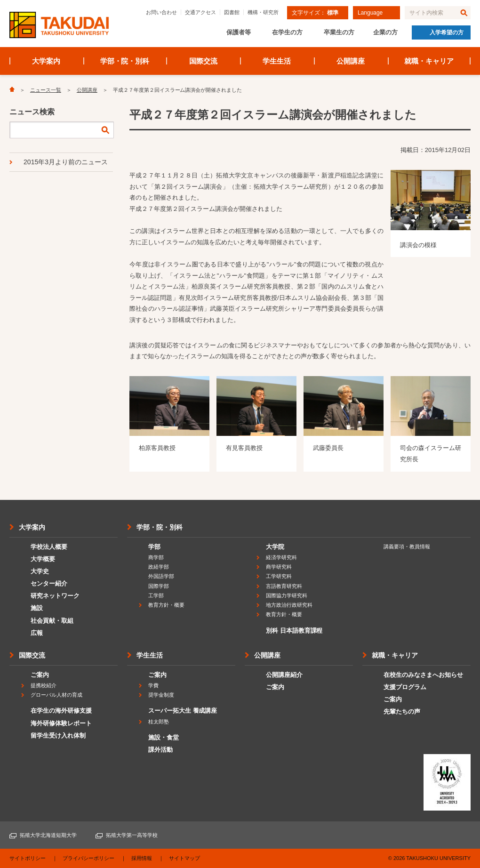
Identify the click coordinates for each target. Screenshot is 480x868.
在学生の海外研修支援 (61, 711)
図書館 (232, 12)
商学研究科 (279, 567)
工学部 (156, 595)
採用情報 (142, 858)
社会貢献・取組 (52, 621)
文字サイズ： (315, 13)
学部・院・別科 (125, 61)
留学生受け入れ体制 (58, 735)
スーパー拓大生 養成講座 (183, 711)
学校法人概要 (49, 547)
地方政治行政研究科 (289, 605)
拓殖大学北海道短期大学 (48, 835)
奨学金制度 (161, 695)
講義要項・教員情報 (407, 547)
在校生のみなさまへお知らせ (423, 675)
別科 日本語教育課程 (294, 631)
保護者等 (239, 32)
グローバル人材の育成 (56, 695)
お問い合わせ (161, 12)
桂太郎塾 (159, 722)
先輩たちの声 (402, 711)
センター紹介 (49, 583)
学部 (154, 547)
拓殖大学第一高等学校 (132, 835)
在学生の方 (287, 32)
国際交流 (203, 61)
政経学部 (159, 567)
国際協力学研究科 (287, 595)
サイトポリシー (28, 858)
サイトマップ (184, 858)
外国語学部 (161, 576)
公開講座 (351, 61)
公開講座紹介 (284, 675)
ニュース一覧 (46, 90)
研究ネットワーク (55, 596)
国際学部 (159, 586)
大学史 (40, 571)
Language (370, 13)
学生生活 (277, 61)
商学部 (156, 557)
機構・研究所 (263, 12)
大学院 (275, 547)
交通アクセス (200, 12)
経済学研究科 (281, 557)
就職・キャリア (429, 61)
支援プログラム (405, 687)
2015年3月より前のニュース (66, 162)
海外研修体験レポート (61, 723)
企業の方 (385, 32)
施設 (37, 608)
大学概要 (43, 559)
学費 (153, 685)
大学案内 (46, 61)
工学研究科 (279, 576)
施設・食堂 (164, 737)
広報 (37, 633)
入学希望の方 (447, 32)
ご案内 (40, 675)
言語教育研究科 (284, 586)
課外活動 (160, 750)
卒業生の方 (339, 32)
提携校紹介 (44, 685)
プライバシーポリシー (88, 858)
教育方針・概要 (166, 605)
